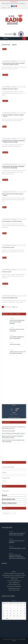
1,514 (14, 307)
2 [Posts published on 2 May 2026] (21, 606)
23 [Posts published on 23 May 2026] (21, 613)
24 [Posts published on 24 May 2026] (24, 613)
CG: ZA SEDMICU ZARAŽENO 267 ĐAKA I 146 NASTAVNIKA (17, 338)
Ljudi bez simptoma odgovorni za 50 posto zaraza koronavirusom (18, 353)
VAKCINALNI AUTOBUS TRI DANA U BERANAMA (17, 542)
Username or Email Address (8, 467)
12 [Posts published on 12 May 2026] (7, 611)
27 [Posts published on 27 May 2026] (11, 616)
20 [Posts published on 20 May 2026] (11, 613)
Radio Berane (7, 61)
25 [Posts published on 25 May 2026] (4, 616)
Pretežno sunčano (7, 272)
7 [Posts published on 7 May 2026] (14, 608)
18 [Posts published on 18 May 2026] (4, 613)
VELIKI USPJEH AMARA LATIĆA (10, 298)
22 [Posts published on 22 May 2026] (17, 613)
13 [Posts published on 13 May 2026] (11, 611)
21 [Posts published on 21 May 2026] (14, 613)
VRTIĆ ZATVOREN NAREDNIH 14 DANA (17, 548)
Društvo (5, 75)
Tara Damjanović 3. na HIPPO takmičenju (12, 221)
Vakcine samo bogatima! (15, 344)
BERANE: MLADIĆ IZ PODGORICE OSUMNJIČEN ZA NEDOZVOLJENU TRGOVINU (13, 437)
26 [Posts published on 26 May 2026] (7, 616)
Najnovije (11, 314)
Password (4, 472)
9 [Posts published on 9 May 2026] (21, 608)
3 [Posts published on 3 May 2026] (24, 606)
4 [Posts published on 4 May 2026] (4, 608)
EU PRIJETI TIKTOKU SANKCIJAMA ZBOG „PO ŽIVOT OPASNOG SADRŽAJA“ (17, 322)
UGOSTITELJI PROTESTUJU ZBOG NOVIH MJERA (17, 330)
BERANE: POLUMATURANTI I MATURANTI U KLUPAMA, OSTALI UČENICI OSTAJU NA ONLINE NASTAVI (17, 557)
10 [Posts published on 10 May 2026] (24, 608)
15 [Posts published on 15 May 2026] (17, 611)
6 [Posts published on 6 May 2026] (11, 608)
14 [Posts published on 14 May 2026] (14, 611)
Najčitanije (5, 314)
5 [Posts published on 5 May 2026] (7, 608)
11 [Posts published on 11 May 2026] (4, 611)
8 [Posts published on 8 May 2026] (17, 608)
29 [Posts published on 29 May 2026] (17, 616)
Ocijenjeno (18, 314)
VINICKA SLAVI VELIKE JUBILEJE (10, 89)
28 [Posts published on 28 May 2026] (14, 616)
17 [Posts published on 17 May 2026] (24, 611)
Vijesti (4, 49)
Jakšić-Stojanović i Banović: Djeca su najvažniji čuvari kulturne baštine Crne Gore (14, 3)
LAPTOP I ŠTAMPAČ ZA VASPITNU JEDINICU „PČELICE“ (13, 434)
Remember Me (6, 478)
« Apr (7, 618)
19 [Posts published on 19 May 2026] (7, 613)
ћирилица (4, 8)
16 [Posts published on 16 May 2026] (21, 611)
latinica (10, 8)
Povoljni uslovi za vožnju (9, 247)
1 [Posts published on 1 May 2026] (17, 606)
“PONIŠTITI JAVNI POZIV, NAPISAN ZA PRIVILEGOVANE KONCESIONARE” (17, 534)
